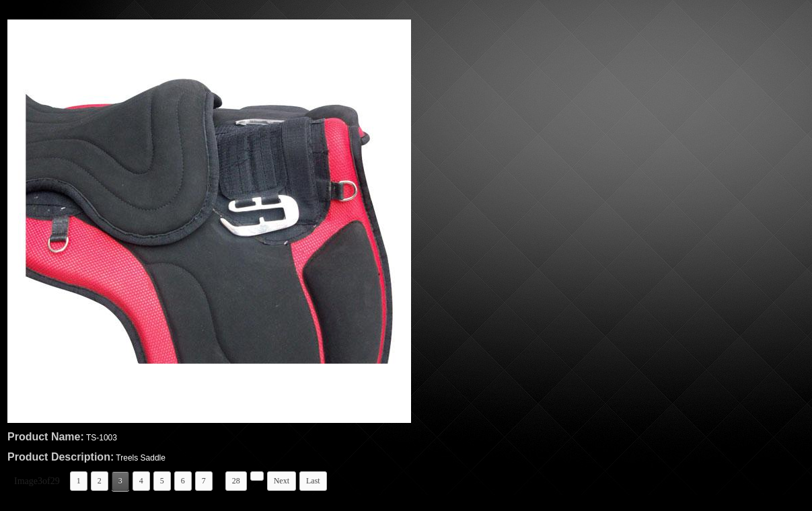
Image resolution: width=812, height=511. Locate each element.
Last (313, 481)
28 (236, 481)
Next (282, 481)
